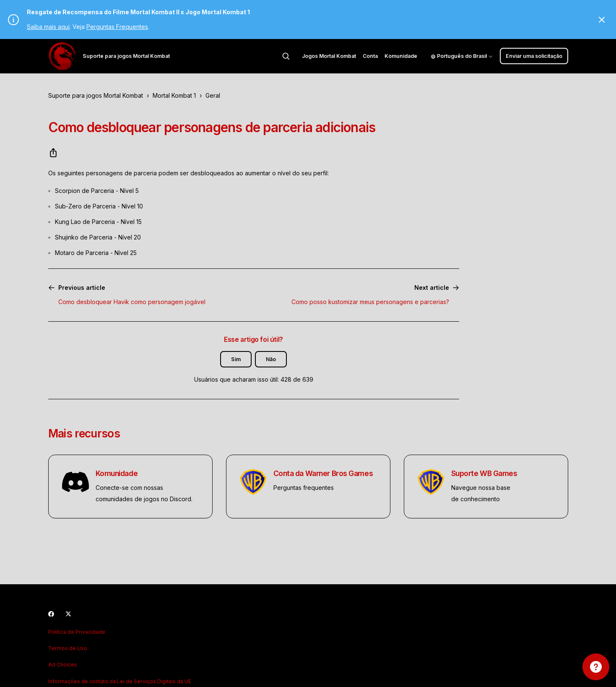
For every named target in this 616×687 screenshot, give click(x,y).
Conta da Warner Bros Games (323, 473)
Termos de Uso (68, 648)
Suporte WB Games (484, 473)
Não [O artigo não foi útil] (271, 359)
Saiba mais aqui (48, 27)
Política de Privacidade (77, 632)
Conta (370, 56)
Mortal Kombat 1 (174, 95)
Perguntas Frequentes (117, 27)
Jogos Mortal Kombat (329, 56)
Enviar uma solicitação (534, 56)
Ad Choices (63, 665)
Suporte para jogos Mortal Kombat (96, 95)
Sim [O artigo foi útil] (236, 359)
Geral (213, 95)
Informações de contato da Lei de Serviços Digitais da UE (120, 681)
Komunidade (401, 56)
